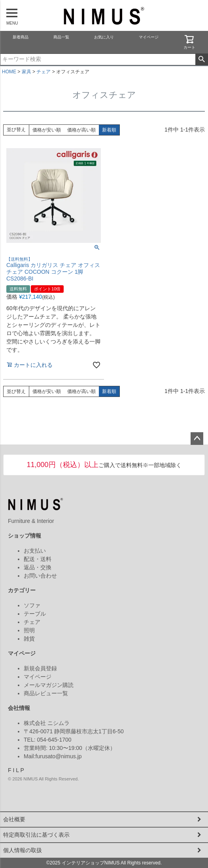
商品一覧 (61, 37)
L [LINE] (17, 770)
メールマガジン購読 (49, 685)
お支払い (35, 551)
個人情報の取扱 (23, 850)
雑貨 (29, 639)
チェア (43, 72)
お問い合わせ (40, 576)
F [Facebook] (10, 770)
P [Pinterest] (22, 770)
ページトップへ (197, 439)
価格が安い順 (47, 130)
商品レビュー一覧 (46, 693)
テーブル (35, 614)
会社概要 (14, 819)
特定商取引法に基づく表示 (36, 835)
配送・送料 (38, 559)
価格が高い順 (81, 130)
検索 (201, 59)
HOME (9, 72)
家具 (26, 72)
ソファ (32, 605)
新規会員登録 (40, 668)
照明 (29, 630)
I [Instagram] (13, 770)
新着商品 (21, 37)
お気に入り (104, 37)
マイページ (149, 37)
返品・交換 (38, 567)
